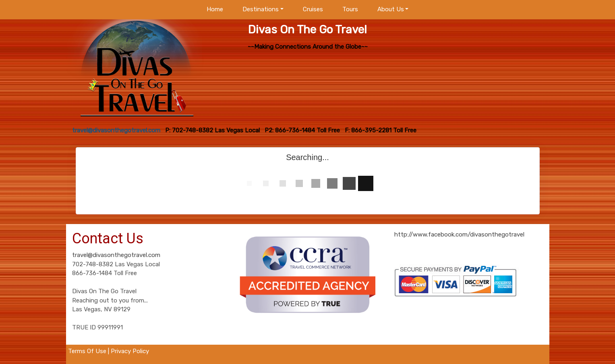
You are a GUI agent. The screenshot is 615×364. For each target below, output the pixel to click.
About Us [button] (391, 9)
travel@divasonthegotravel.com (116, 255)
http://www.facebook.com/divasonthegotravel (459, 234)
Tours (350, 9)
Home (215, 9)
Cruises (313, 9)
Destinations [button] (261, 9)
